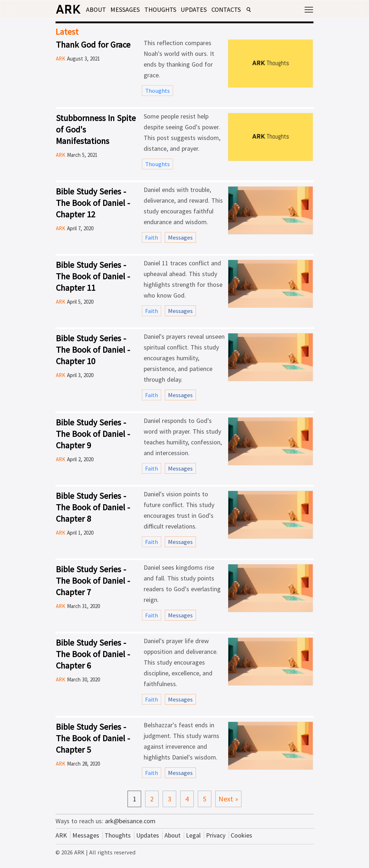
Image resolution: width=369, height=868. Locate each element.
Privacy (216, 835)
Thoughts (160, 9)
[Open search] (249, 10)
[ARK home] (68, 11)
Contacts (226, 9)
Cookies (241, 835)
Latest (67, 32)
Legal (193, 835)
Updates (194, 9)
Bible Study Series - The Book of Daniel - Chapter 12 (93, 203)
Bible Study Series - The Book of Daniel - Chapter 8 (93, 507)
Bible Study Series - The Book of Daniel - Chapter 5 (93, 738)
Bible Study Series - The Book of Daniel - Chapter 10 (93, 350)
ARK (61, 835)
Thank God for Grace (93, 45)
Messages (125, 9)
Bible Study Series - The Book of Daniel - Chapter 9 (93, 434)
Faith (152, 237)
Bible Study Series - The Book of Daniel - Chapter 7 (93, 581)
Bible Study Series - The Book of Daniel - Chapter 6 (93, 654)
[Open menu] (309, 8)
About (96, 9)
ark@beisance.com (130, 821)
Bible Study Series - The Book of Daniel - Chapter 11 (93, 276)
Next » (228, 799)
